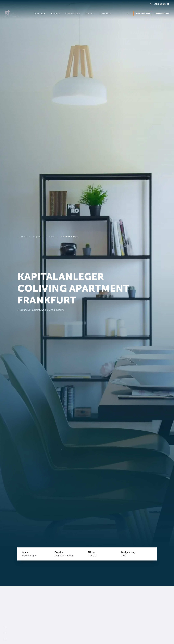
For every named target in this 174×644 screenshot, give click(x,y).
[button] (35, 14)
